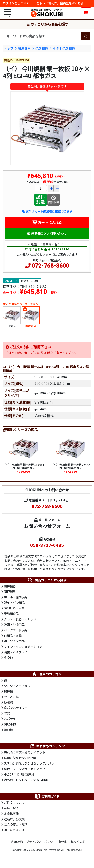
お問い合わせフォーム (47, 526)
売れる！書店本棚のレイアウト (25, 752)
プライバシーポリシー (41, 842)
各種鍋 (8, 702)
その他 (8, 657)
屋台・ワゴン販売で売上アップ (25, 769)
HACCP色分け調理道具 (19, 774)
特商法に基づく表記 (72, 842)
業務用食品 (11, 614)
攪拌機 (8, 691)
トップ (8, 48)
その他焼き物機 (64, 48)
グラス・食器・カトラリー (22, 619)
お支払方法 (11, 813)
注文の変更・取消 (16, 824)
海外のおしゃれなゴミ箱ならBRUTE (28, 780)
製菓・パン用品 (14, 603)
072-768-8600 (50, 266)
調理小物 (10, 724)
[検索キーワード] (42, 36)
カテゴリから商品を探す (47, 24)
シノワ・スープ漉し (17, 686)
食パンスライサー (16, 708)
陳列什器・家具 (14, 608)
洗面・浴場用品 (14, 624)
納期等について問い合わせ (47, 233)
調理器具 (10, 592)
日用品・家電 (13, 636)
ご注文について (14, 803)
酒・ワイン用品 (14, 641)
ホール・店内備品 (16, 597)
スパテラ (10, 719)
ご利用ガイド (47, 796)
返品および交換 (14, 819)
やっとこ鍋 (11, 697)
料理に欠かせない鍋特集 (20, 758)
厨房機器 (24, 48)
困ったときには (14, 830)
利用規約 (17, 842)
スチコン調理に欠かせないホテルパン (29, 763)
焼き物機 (42, 48)
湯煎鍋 (8, 730)
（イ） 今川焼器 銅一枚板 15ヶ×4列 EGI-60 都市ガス (23, 466)
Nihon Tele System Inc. (48, 850)
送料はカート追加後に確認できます (47, 211)
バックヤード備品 (16, 630)
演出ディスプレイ (16, 652)
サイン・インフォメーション (23, 647)
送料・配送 (11, 808)
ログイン (9, 3)
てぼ (7, 713)
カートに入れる (47, 222)
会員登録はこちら (72, 3)
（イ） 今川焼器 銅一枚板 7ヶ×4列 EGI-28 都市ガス (71, 466)
